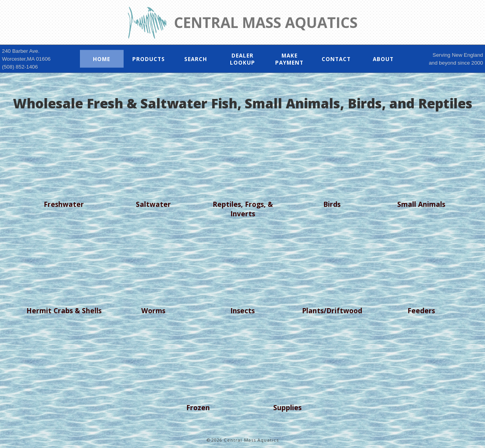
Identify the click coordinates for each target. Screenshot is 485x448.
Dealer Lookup (242, 59)
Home (102, 59)
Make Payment (289, 59)
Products (149, 59)
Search (196, 59)
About (383, 59)
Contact (336, 59)
